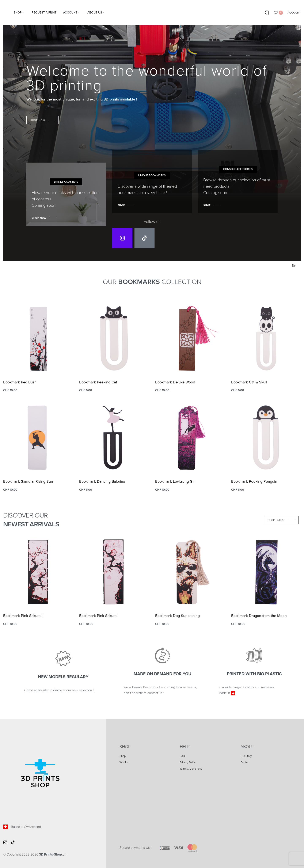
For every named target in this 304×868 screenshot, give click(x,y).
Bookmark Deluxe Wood (175, 382)
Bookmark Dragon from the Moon (259, 616)
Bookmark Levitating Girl (175, 481)
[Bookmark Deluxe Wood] (190, 338)
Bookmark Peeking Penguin (254, 481)
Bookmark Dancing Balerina (102, 481)
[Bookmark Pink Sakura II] (38, 572)
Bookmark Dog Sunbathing (177, 616)
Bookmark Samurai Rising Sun (28, 481)
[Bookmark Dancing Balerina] (114, 438)
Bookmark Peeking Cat (98, 382)
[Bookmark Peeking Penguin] (266, 438)
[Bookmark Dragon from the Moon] (266, 572)
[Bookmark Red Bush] (38, 338)
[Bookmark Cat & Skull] (266, 338)
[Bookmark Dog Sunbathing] (190, 572)
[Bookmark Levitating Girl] (190, 438)
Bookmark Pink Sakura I (99, 616)
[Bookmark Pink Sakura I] (114, 572)
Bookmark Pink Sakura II (23, 616)
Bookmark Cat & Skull (249, 382)
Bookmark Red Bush (20, 382)
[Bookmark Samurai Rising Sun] (38, 438)
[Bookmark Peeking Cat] (114, 338)
